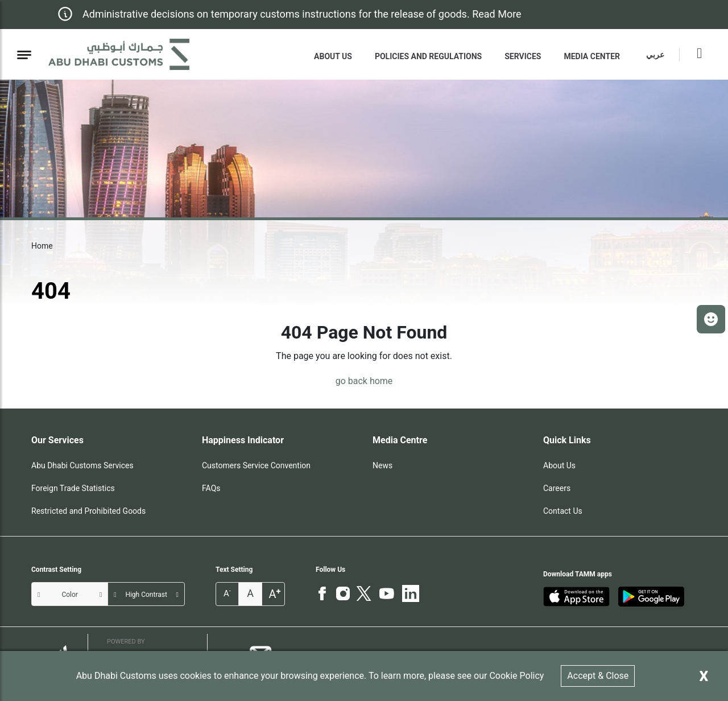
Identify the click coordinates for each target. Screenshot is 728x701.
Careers (557, 488)
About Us (333, 56)
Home (42, 246)
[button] (711, 319)
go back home (364, 381)
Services (523, 56)
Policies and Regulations (428, 56)
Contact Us (563, 511)
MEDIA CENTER (592, 56)
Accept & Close (598, 676)
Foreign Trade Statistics (73, 488)
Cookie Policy (516, 676)
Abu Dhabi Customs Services (82, 465)
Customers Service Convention (256, 465)
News (382, 465)
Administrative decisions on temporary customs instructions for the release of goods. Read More (302, 14)
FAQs (211, 488)
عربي (655, 55)
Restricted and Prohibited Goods (88, 511)
